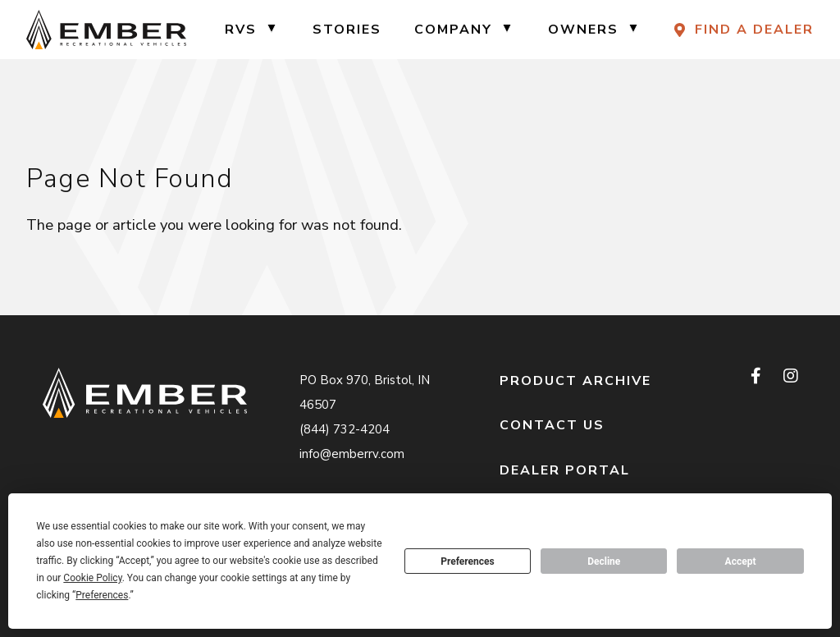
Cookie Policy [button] (92, 578)
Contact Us (552, 425)
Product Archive (575, 381)
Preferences (468, 561)
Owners (583, 30)
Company (453, 30)
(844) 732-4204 (345, 429)
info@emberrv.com (352, 454)
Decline (604, 561)
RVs (241, 30)
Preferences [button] (102, 595)
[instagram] (790, 377)
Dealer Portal (565, 470)
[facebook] (757, 377)
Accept (741, 561)
